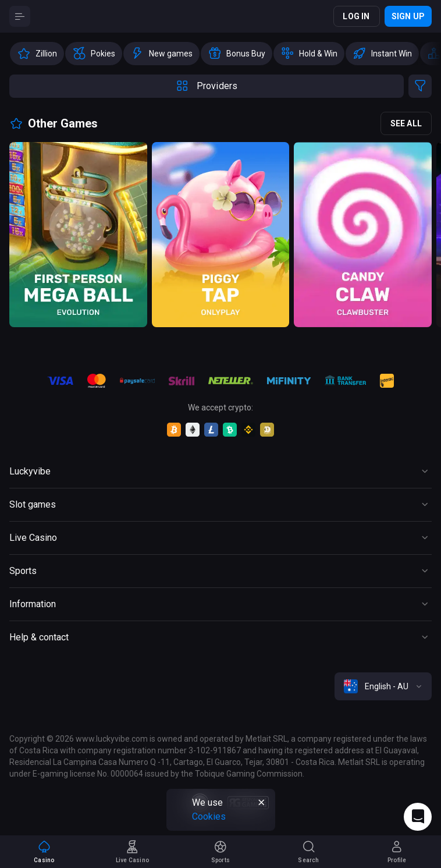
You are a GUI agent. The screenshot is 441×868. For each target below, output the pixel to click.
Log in (356, 16)
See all (406, 123)
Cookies (209, 816)
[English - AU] (383, 686)
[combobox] (383, 686)
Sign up (408, 16)
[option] (37, 54)
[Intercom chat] (418, 817)
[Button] (20, 16)
